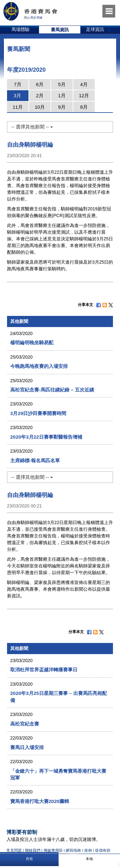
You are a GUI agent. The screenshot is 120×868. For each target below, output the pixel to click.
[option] (21, 30)
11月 (18, 107)
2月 (40, 95)
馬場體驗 (20, 29)
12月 (84, 95)
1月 (62, 95)
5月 (62, 84)
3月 (17, 95)
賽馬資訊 (60, 30)
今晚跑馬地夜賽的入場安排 (39, 366)
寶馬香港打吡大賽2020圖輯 (40, 801)
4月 (84, 84)
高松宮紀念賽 (25, 724)
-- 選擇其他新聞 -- (32, 127)
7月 (18, 84)
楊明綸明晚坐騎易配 (32, 343)
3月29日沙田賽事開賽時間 (38, 413)
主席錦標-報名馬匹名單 (35, 460)
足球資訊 (95, 29)
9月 (62, 107)
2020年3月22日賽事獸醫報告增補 (46, 437)
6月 (40, 84)
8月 (84, 107)
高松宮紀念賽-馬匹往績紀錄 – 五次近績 (52, 390)
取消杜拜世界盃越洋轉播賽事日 (44, 670)
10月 (40, 107)
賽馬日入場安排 (27, 747)
